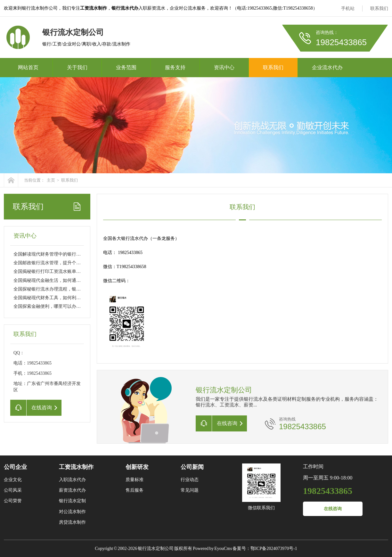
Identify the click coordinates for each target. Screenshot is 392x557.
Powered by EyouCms (212, 549)
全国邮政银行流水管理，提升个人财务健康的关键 (63, 263)
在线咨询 (333, 509)
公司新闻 (192, 467)
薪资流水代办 (72, 490)
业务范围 (126, 67)
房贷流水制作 (72, 522)
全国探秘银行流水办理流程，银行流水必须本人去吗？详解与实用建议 (83, 289)
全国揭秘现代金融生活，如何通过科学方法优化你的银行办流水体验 (81, 280)
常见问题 (190, 490)
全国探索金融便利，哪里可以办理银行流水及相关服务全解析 (74, 306)
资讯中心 (224, 67)
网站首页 (28, 67)
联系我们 (379, 8)
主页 (51, 180)
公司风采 (13, 490)
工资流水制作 (76, 467)
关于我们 (77, 67)
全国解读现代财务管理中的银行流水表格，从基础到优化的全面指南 (81, 254)
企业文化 (13, 480)
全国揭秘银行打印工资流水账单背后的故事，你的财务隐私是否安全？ (83, 271)
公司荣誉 (13, 501)
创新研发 (137, 467)
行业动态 (190, 480)
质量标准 (135, 480)
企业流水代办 (327, 67)
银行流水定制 (72, 501)
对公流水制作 (72, 512)
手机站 (348, 8)
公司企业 (15, 467)
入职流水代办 (72, 480)
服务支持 (175, 67)
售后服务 (135, 490)
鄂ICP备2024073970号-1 (274, 549)
